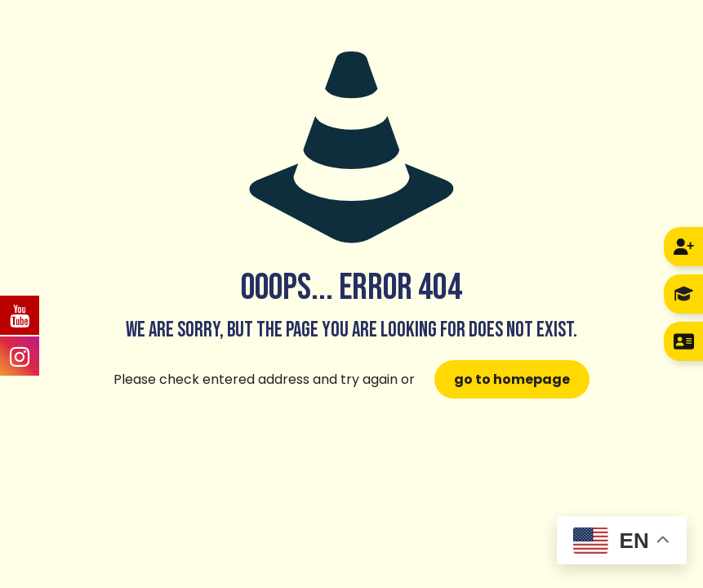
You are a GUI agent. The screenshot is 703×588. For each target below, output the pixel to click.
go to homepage (512, 379)
